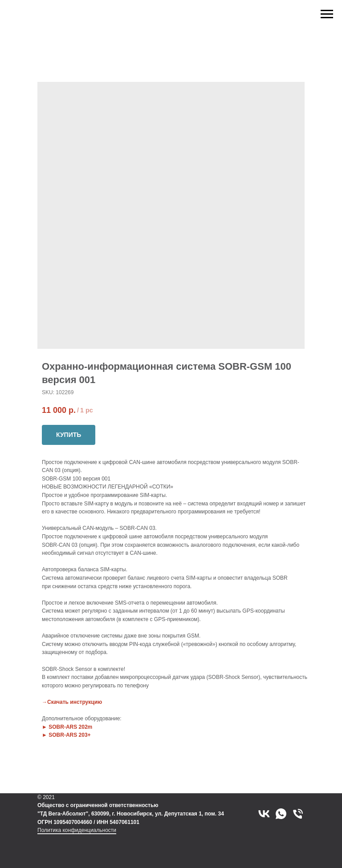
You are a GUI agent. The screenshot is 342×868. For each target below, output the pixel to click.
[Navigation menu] (327, 14)
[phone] (298, 814)
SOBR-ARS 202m (70, 727)
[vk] (264, 814)
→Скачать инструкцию (72, 702)
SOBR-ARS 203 (68, 735)
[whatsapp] (281, 814)
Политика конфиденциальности (77, 830)
